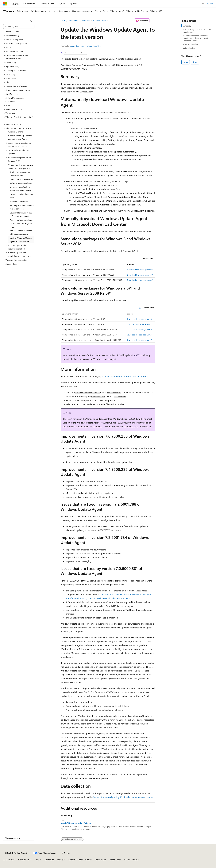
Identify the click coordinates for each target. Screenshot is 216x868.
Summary (187, 26)
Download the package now (138, 340)
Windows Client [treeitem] (12, 32)
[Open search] (203, 4)
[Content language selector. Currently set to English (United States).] (16, 853)
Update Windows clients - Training (76, 823)
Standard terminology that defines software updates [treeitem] (21, 214)
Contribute (49, 860)
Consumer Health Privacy (79, 860)
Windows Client (99, 20)
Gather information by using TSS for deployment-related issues (123, 797)
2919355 (136, 355)
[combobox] (19, 26)
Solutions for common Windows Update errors (124, 376)
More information (190, 44)
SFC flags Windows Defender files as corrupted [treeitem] (22, 207)
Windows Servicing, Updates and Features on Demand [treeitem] (20, 137)
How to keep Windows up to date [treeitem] (22, 196)
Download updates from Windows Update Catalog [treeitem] (21, 189)
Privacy (60, 860)
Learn (63, 20)
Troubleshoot (74, 20)
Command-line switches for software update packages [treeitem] (21, 181)
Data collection (189, 48)
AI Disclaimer (9, 860)
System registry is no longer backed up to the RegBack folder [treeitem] (22, 223)
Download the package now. (139, 270)
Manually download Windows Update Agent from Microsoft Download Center (195, 38)
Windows (86, 20)
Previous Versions (25, 860)
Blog (38, 860)
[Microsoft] (5, 4)
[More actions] (153, 21)
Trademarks (114, 860)
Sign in (210, 4)
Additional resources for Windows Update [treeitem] (20, 174)
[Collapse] (31, 21)
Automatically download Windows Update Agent (197, 31)
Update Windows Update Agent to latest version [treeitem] (21, 240)
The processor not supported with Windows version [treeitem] (22, 232)
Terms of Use (101, 860)
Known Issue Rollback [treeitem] (19, 201)
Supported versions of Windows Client (86, 46)
